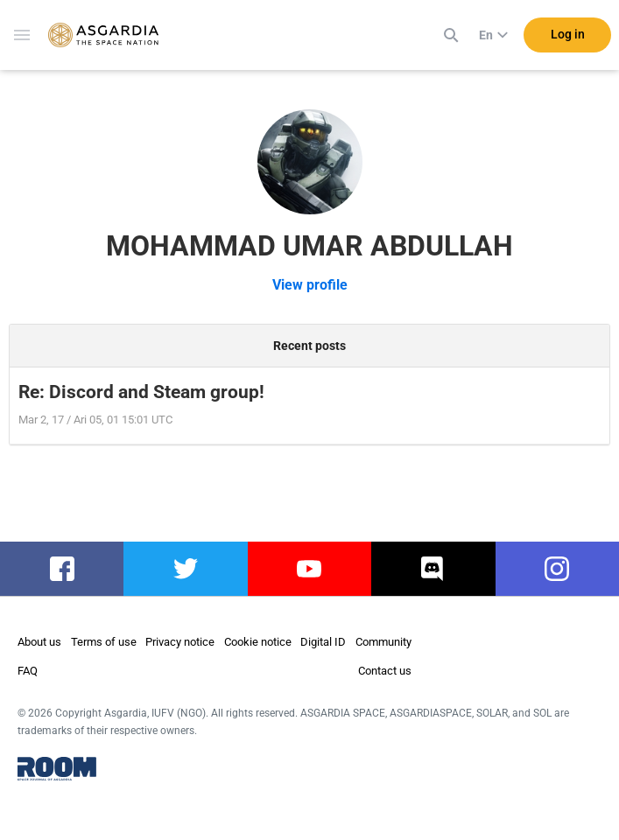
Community (383, 642)
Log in (568, 34)
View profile (310, 285)
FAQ (28, 671)
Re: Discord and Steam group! (141, 392)
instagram (557, 569)
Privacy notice (180, 642)
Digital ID (323, 642)
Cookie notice (258, 642)
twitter (186, 569)
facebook (62, 569)
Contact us (385, 671)
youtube (309, 569)
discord (433, 569)
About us (39, 642)
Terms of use (104, 642)
